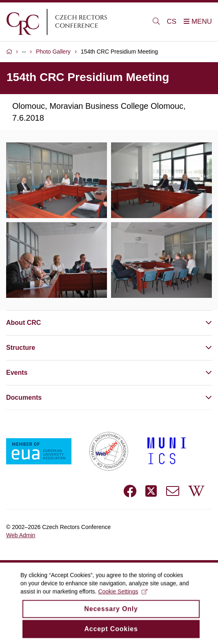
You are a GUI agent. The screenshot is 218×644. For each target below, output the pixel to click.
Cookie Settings (123, 597)
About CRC (23, 323)
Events (17, 373)
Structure (21, 348)
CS (172, 21)
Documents (24, 397)
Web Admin (21, 535)
